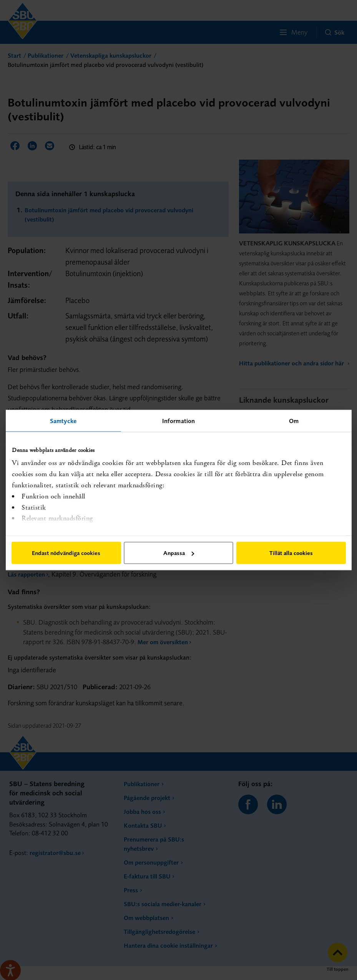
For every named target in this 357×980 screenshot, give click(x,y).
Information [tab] (178, 421)
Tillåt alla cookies (291, 553)
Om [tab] (294, 421)
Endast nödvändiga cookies (66, 553)
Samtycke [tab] (63, 421)
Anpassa (179, 553)
